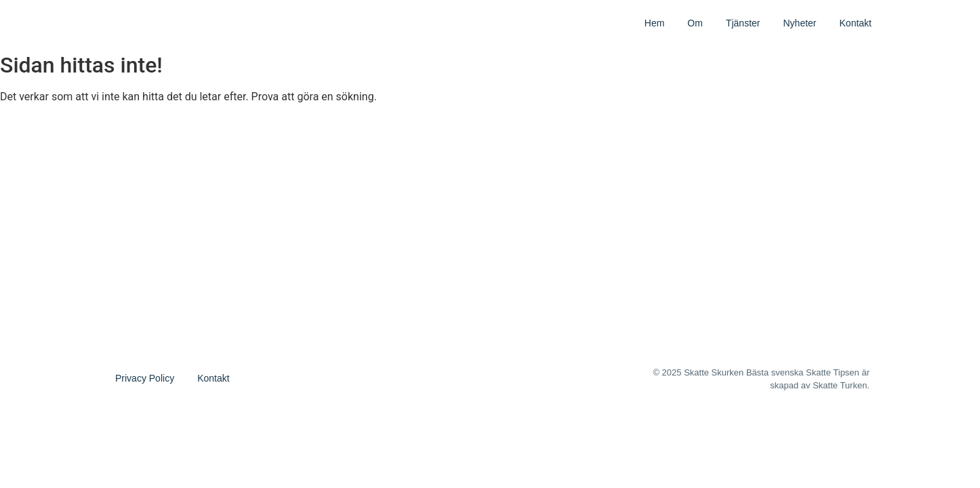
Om (695, 23)
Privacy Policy (145, 378)
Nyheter (799, 23)
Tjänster (743, 23)
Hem (655, 23)
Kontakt (856, 23)
